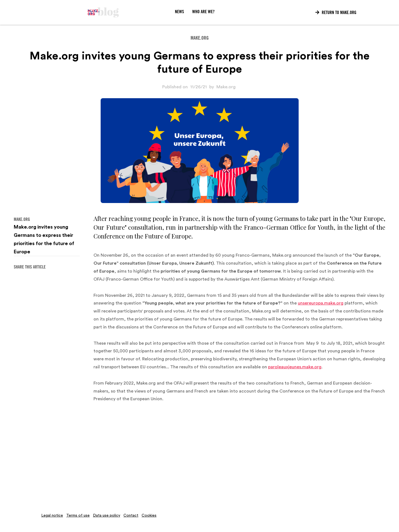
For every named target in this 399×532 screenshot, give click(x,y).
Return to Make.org (336, 13)
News (179, 12)
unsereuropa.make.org (321, 303)
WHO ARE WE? (203, 12)
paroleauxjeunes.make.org (295, 367)
